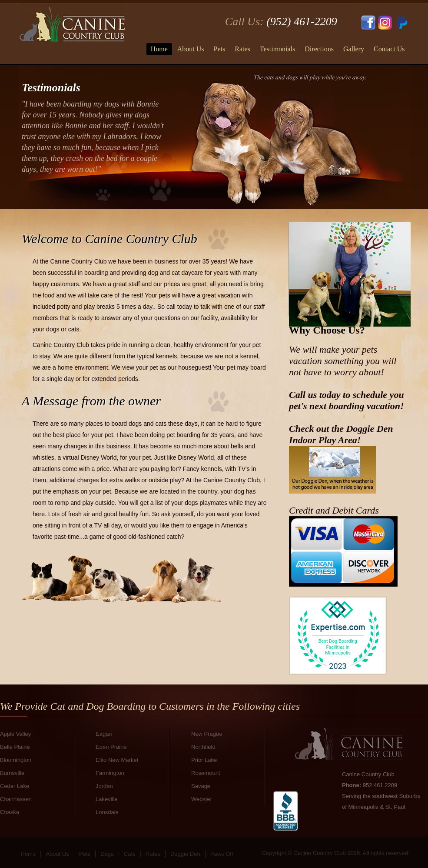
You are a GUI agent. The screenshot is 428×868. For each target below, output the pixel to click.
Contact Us (389, 49)
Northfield (203, 747)
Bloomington (16, 760)
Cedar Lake (15, 786)
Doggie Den (185, 854)
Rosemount (206, 773)
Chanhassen (16, 799)
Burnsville (12, 773)
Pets (220, 49)
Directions (319, 49)
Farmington (110, 773)
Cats (130, 854)
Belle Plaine (15, 747)
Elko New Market (117, 760)
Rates (242, 49)
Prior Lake (204, 760)
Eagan (104, 734)
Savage (201, 786)
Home (159, 49)
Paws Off (222, 854)
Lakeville (107, 799)
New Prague (207, 734)
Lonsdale (107, 812)
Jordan (104, 786)
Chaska (10, 812)
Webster (202, 799)
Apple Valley (15, 734)
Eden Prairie (111, 747)
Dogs (107, 854)
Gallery (354, 49)
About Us (191, 49)
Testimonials (278, 49)
